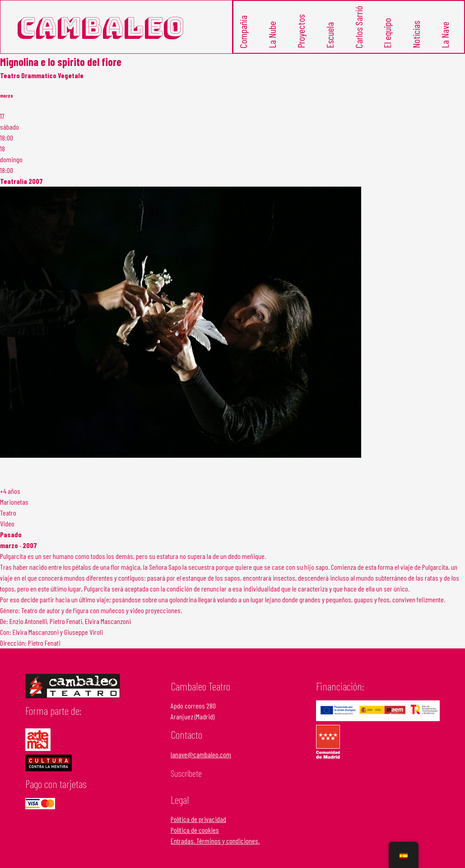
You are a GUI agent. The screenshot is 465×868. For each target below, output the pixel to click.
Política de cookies (195, 826)
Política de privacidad (198, 815)
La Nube (272, 32)
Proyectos (301, 29)
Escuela (330, 33)
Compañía (244, 30)
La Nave (446, 33)
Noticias (417, 32)
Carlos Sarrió (359, 26)
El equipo (388, 30)
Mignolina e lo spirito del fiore (61, 58)
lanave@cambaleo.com (201, 750)
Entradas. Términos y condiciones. (215, 837)
